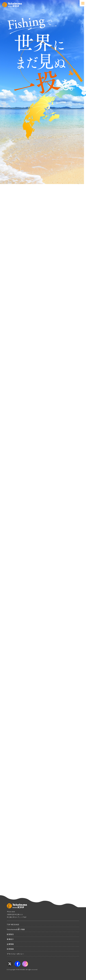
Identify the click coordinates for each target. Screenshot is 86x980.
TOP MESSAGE (13, 924)
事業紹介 (10, 939)
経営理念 (10, 934)
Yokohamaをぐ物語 (16, 929)
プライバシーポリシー (15, 954)
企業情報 (10, 944)
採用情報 (10, 949)
